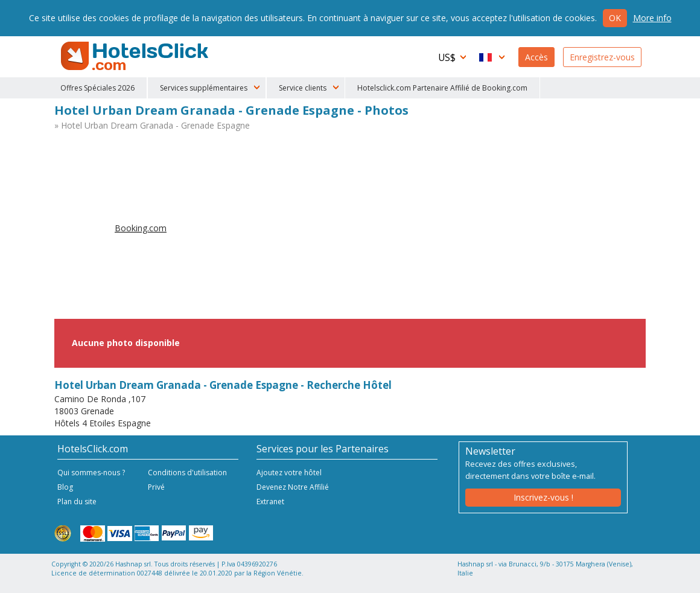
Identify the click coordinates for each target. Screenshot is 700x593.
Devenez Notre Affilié (293, 487)
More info (652, 18)
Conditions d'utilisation (187, 473)
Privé (156, 487)
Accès (536, 57)
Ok (615, 18)
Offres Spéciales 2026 (97, 88)
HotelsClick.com (136, 56)
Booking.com (141, 228)
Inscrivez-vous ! (543, 497)
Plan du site (77, 502)
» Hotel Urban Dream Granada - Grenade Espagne (152, 125)
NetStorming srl (596, 579)
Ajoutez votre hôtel (289, 473)
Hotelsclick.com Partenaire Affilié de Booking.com (442, 88)
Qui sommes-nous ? (91, 473)
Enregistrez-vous (602, 57)
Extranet (270, 502)
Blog (65, 487)
